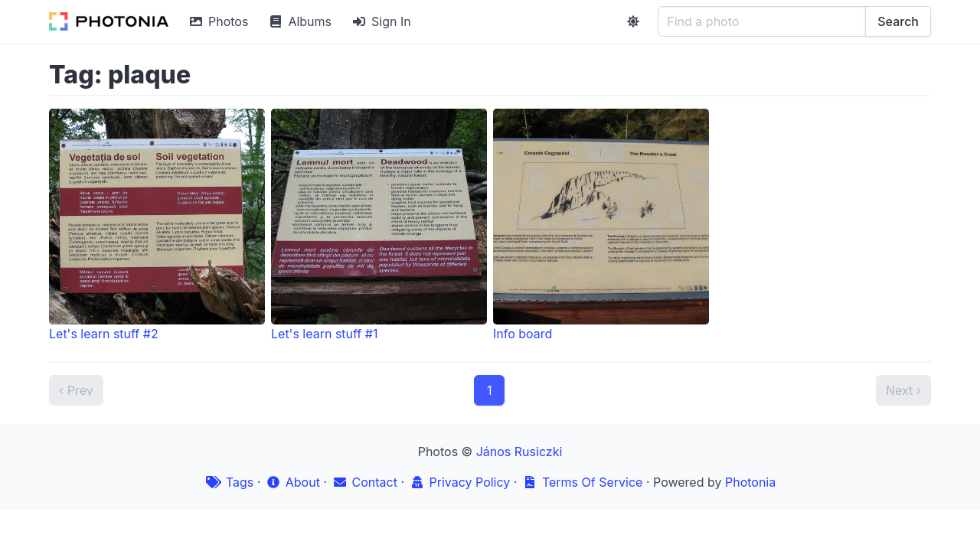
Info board (601, 225)
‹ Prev (76, 390)
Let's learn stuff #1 (379, 225)
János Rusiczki (519, 452)
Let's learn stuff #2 (157, 225)
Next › (903, 390)
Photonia (750, 482)
